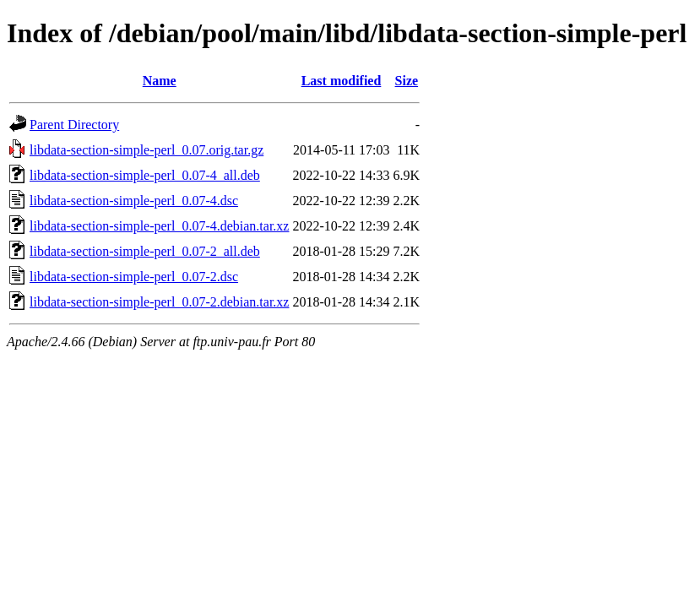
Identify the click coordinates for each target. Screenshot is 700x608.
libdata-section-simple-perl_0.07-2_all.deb (145, 251)
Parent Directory (74, 125)
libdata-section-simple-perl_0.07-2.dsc (134, 277)
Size (407, 81)
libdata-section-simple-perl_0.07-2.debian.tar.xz (159, 302)
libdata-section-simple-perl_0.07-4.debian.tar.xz (159, 226)
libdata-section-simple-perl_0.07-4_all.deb (145, 175)
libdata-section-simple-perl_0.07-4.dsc (134, 201)
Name (160, 81)
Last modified (342, 81)
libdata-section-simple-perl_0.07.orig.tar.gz (147, 150)
